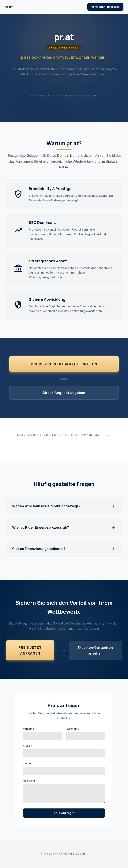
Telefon (28, 763)
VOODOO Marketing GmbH (69, 854)
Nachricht (29, 781)
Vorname (28, 729)
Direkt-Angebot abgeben (64, 393)
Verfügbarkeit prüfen (105, 7)
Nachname (72, 729)
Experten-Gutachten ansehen (95, 650)
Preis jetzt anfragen (30, 650)
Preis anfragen (64, 813)
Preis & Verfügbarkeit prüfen (64, 364)
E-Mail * (28, 746)
